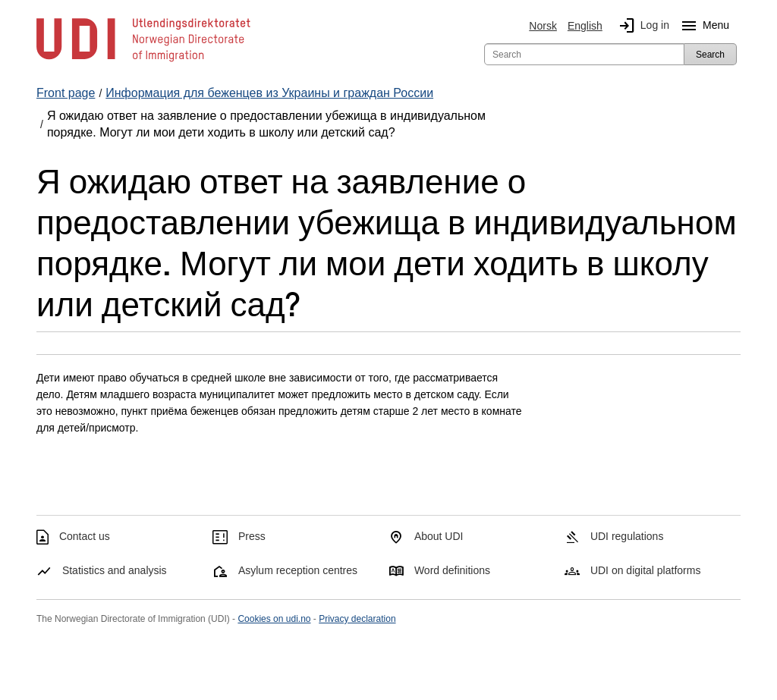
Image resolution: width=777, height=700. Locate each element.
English (585, 26)
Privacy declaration (357, 619)
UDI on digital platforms (646, 570)
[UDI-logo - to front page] (143, 61)
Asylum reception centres (298, 570)
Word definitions (452, 570)
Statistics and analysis (115, 570)
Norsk (543, 26)
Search (710, 55)
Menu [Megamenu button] (702, 26)
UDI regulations (627, 536)
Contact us (85, 536)
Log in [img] (641, 26)
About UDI (439, 536)
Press (252, 536)
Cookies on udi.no (274, 619)
